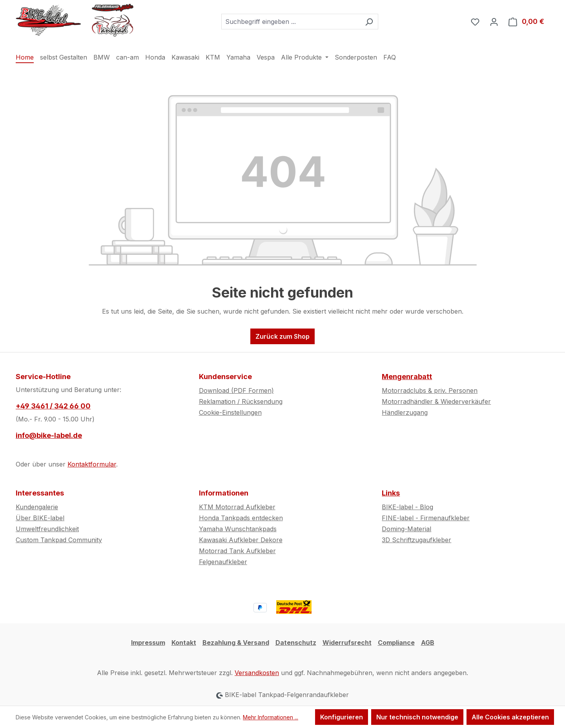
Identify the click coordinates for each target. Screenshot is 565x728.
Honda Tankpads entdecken (241, 518)
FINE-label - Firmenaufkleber (426, 518)
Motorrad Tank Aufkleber (237, 551)
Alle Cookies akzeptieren (510, 717)
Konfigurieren (342, 717)
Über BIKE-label (40, 518)
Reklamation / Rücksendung (241, 401)
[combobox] (291, 22)
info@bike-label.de (49, 435)
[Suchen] (369, 22)
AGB (428, 643)
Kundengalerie (37, 507)
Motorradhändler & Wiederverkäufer (436, 401)
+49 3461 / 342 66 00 (53, 406)
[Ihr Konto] (494, 22)
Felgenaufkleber (223, 562)
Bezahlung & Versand (236, 643)
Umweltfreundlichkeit (47, 529)
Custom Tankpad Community (59, 540)
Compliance (396, 643)
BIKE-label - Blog (407, 507)
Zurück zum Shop (282, 336)
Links (391, 493)
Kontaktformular (92, 464)
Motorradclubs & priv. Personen (430, 390)
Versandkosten (257, 673)
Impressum (148, 643)
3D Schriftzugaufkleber (416, 540)
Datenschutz (296, 643)
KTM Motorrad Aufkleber (237, 507)
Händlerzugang (405, 412)
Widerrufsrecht (347, 643)
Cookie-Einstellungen (230, 412)
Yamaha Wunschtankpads (238, 529)
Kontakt (184, 643)
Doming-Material (406, 529)
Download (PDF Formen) (236, 390)
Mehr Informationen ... (271, 717)
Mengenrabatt (407, 377)
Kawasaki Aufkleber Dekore (241, 540)
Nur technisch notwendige (417, 717)
